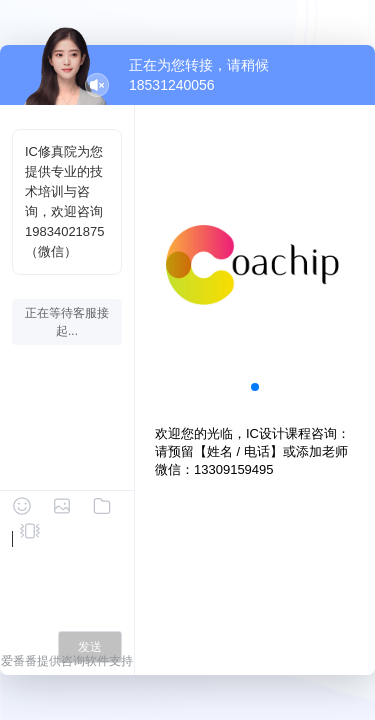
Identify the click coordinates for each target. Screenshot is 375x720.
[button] (255, 387)
